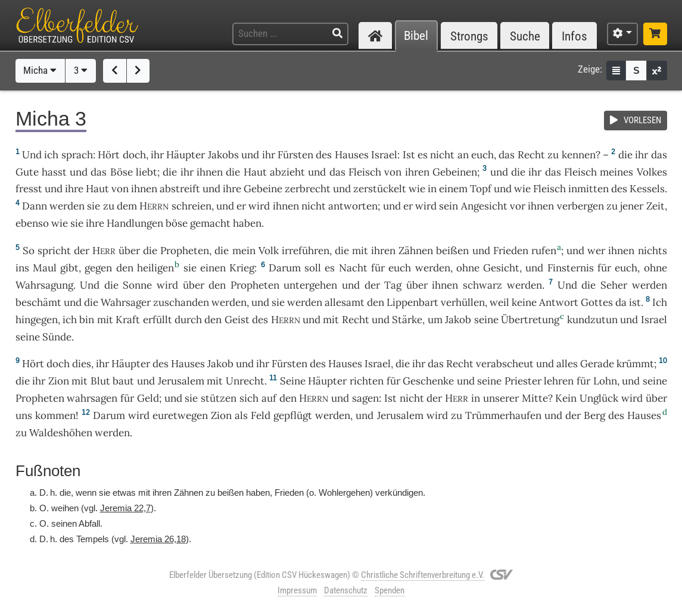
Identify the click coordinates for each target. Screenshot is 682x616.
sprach (77, 155)
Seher (614, 285)
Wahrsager (126, 302)
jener (632, 206)
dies (82, 364)
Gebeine (263, 189)
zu (109, 206)
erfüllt (158, 320)
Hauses (352, 155)
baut (123, 381)
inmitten (588, 189)
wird (437, 415)
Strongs (469, 36)
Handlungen (135, 223)
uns (24, 415)
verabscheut (505, 364)
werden (650, 285)
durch (188, 320)
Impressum (297, 590)
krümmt (635, 364)
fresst (29, 189)
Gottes (597, 302)
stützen (219, 398)
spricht (54, 251)
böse (177, 223)
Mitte (535, 398)
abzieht (287, 172)
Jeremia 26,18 (158, 539)
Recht (531, 155)
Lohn (605, 381)
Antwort (559, 302)
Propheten (185, 251)
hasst (54, 172)
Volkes (652, 172)
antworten (353, 206)
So (29, 251)
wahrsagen (92, 398)
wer (596, 251)
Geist (237, 320)
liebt (147, 172)
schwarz (482, 285)
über (129, 251)
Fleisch (365, 172)
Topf (481, 189)
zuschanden (181, 302)
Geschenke (428, 381)
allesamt (345, 302)
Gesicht (501, 268)
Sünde (57, 337)
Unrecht (245, 381)
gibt (69, 268)
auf (269, 398)
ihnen (210, 172)
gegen (98, 268)
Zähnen (416, 251)
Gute (27, 172)
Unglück (599, 398)
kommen (55, 415)
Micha (40, 70)
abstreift (180, 189)
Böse (122, 172)
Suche (525, 36)
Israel (384, 155)
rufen (544, 251)
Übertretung (530, 320)
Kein (566, 398)
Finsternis (571, 268)
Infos (574, 36)
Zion (59, 381)
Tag (393, 285)
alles (567, 364)
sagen (365, 398)
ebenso (32, 223)
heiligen (155, 268)
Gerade (597, 364)
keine (524, 302)
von (393, 172)
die (518, 172)
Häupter (186, 155)
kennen (579, 155)
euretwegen (180, 415)
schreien (191, 206)
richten (367, 381)
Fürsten (295, 155)
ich (70, 320)
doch (134, 155)
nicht (442, 155)
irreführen (306, 251)
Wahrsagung (44, 285)
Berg (594, 415)
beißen (452, 251)
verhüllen (463, 302)
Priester (523, 381)
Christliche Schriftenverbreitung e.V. (423, 575)
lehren (559, 381)
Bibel (416, 36)
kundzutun (592, 320)
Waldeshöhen (61, 433)
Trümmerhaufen (503, 415)
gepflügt (293, 415)
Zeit (655, 206)
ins (22, 268)
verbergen (580, 206)
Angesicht (484, 206)
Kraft (128, 320)
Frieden (511, 251)
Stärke (407, 320)
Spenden (390, 590)
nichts (653, 251)
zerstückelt (380, 189)
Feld (261, 415)
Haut (255, 172)
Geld (148, 398)
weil (499, 302)
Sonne (137, 285)
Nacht (353, 268)
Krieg (242, 268)
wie (417, 189)
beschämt (38, 302)
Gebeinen (455, 172)
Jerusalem (181, 381)
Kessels (647, 189)
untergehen (310, 285)
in (476, 398)
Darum (285, 268)
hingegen (37, 320)
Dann (35, 206)
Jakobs (223, 155)
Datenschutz (346, 590)
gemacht (210, 223)
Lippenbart (412, 302)
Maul (45, 268)
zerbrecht (308, 189)
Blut (100, 381)
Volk (269, 251)
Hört (109, 155)
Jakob (458, 320)
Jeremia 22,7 (125, 508)
